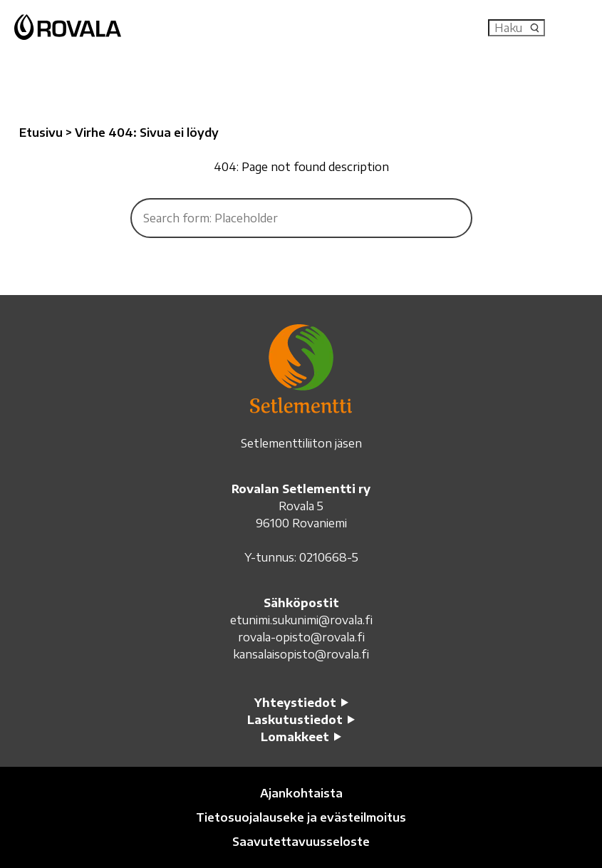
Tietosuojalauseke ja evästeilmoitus (301, 817)
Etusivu (41, 133)
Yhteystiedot (295, 703)
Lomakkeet (295, 737)
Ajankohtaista (301, 793)
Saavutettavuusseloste (301, 842)
